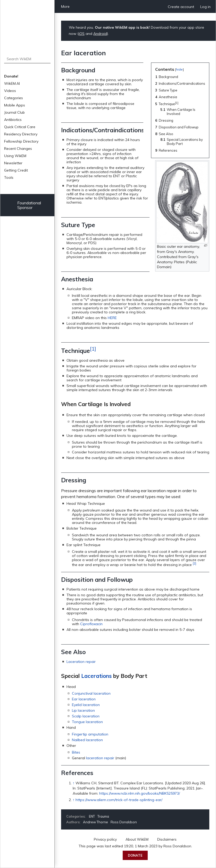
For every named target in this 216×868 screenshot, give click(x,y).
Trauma (103, 816)
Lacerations (96, 676)
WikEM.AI (12, 83)
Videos (10, 91)
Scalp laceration (86, 716)
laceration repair (100, 758)
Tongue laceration (87, 722)
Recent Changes (18, 149)
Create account (181, 7)
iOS (82, 34)
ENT (92, 816)
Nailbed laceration (87, 740)
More (65, 6)
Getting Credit (16, 170)
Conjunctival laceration (91, 693)
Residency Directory (21, 134)
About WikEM (137, 839)
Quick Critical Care (20, 127)
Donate (135, 855)
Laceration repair (81, 662)
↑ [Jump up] (74, 783)
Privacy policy (105, 839)
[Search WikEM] (27, 59)
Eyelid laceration (86, 705)
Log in (205, 7)
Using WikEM (15, 156)
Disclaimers (167, 839)
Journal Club (14, 112)
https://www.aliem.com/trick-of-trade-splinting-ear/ (119, 800)
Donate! (11, 76)
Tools (9, 177)
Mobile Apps (15, 105)
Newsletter (13, 163)
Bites (76, 752)
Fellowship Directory (21, 141)
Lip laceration (83, 710)
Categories (14, 98)
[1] (93, 349)
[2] (194, 563)
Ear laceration (84, 699)
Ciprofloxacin (91, 624)
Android (100, 34)
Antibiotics (13, 120)
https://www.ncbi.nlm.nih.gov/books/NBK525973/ (140, 793)
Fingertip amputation (90, 734)
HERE (112, 318)
